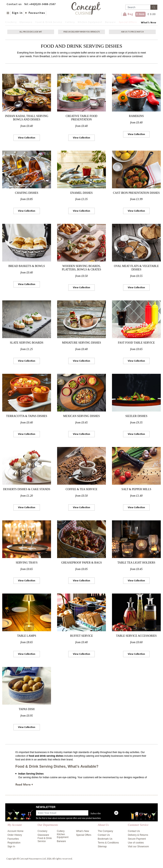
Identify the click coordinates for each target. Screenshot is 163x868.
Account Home (15, 831)
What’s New (149, 23)
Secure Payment (137, 839)
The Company (105, 831)
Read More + (24, 785)
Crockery (11, 22)
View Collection (27, 138)
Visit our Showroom (138, 847)
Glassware (26, 22)
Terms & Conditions (108, 843)
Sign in (17, 13)
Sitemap (102, 847)
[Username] (138, 7)
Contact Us (104, 835)
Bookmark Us (105, 839)
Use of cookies (136, 843)
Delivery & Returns (138, 835)
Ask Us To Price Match (132, 32)
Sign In (11, 847)
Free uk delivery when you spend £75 (81, 32)
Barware (110, 22)
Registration (14, 843)
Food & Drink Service (49, 22)
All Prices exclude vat (31, 32)
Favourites (37, 13)
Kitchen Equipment (90, 22)
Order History (15, 835)
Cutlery (70, 22)
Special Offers (128, 22)
